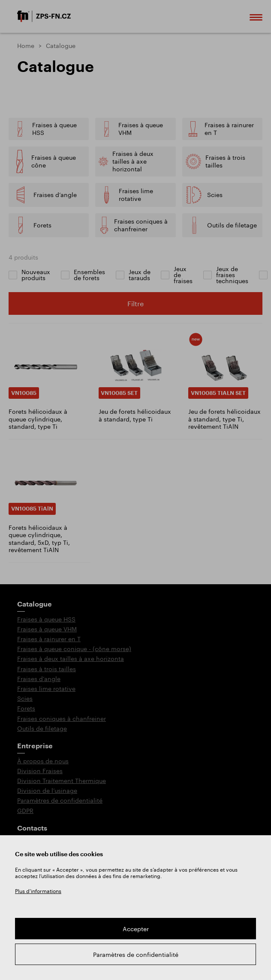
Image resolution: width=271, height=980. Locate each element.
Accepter (136, 929)
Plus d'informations (38, 891)
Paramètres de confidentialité (136, 955)
